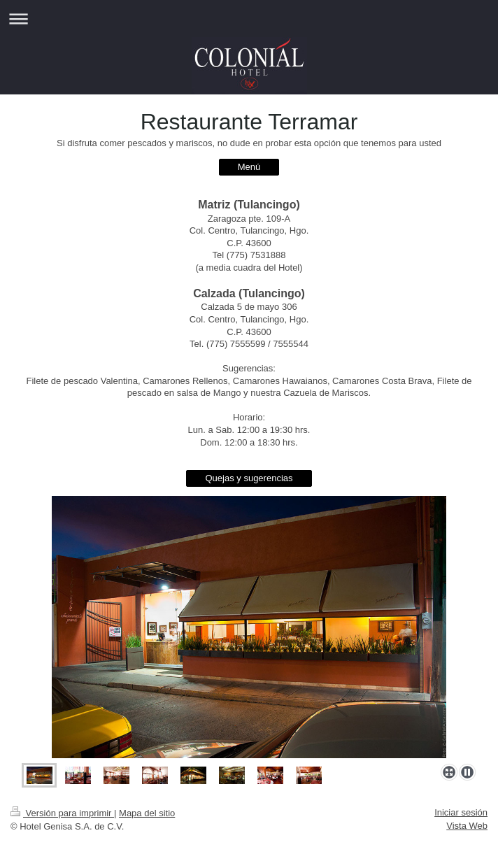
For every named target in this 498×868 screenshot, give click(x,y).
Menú (249, 167)
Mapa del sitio (147, 813)
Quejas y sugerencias (249, 478)
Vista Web (467, 826)
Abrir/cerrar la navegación (249, 19)
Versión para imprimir (62, 813)
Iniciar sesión (461, 812)
